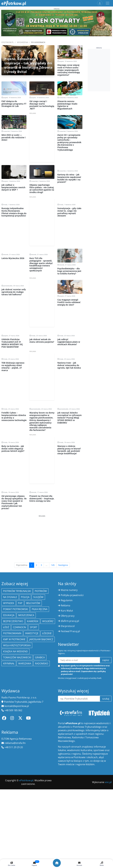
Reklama (65, 605)
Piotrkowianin (12, 633)
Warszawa (25, 663)
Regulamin (67, 600)
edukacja (9, 615)
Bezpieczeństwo (13, 621)
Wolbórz (48, 621)
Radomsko (42, 663)
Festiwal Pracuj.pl (70, 631)
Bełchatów (33, 603)
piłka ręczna (40, 609)
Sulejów (38, 597)
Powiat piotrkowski (16, 609)
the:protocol (68, 626)
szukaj (106, 699)
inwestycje (32, 633)
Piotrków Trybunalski (17, 591)
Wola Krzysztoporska (17, 645)
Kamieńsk (33, 621)
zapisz (106, 660)
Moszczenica (26, 615)
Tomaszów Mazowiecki (17, 657)
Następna (63, 565)
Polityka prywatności (72, 595)
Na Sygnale (10, 597)
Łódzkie (47, 633)
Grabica (40, 657)
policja (25, 597)
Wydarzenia (23, 42)
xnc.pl (108, 782)
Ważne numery (69, 590)
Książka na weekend (15, 651)
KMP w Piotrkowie (14, 639)
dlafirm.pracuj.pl (70, 621)
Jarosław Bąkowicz (41, 639)
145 (53, 565)
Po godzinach (38, 42)
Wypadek (9, 603)
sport (34, 627)
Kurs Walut (67, 611)
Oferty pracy (68, 616)
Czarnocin (19, 627)
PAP (20, 603)
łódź (6, 627)
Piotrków (41, 591)
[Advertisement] (42, 538)
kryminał (9, 663)
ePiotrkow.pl (8, 42)
